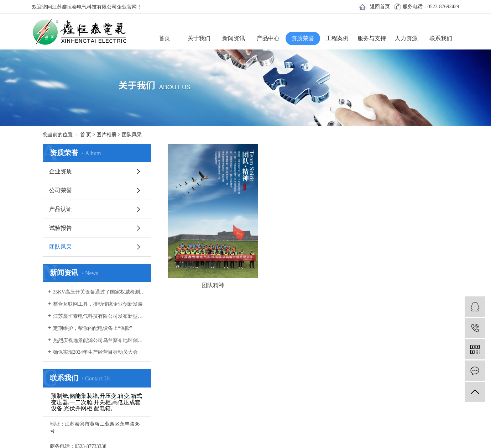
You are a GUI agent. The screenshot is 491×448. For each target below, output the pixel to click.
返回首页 (380, 7)
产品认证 (61, 209)
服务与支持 (372, 38)
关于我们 (199, 38)
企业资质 (61, 171)
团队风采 (132, 135)
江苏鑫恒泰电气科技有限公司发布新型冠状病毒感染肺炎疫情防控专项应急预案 (100, 316)
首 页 (86, 135)
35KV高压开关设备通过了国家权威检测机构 (100, 292)
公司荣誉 (61, 190)
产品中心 (268, 38)
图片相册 (106, 135)
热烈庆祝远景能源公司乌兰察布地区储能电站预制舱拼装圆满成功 (100, 340)
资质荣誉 (303, 38)
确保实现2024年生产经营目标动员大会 (95, 352)
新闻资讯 (234, 38)
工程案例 (337, 38)
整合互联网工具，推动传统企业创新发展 (98, 304)
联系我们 (441, 38)
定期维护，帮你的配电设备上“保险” (93, 328)
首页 (164, 38)
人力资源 (406, 38)
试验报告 (61, 228)
